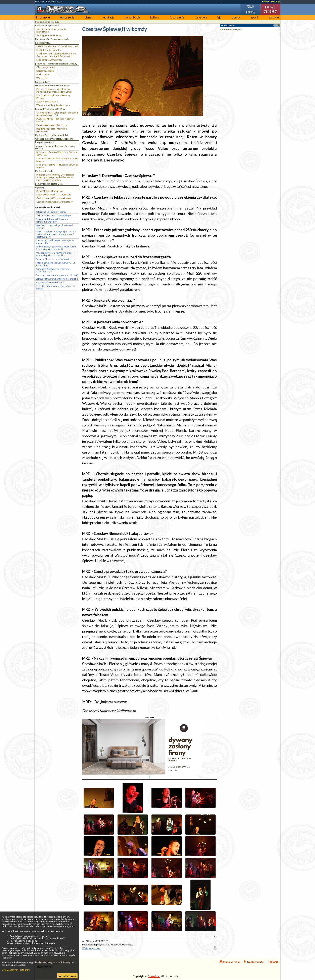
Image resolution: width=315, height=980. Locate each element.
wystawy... (40, 187)
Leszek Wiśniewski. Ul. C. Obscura (54, 195)
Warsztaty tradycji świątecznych (53, 105)
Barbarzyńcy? (43, 74)
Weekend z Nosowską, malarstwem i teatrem (54, 227)
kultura (155, 17)
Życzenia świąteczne (47, 102)
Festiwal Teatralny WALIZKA (50, 109)
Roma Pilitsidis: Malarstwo (50, 191)
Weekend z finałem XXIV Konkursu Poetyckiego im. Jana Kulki (54, 254)
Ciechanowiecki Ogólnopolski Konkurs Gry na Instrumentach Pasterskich (56, 55)
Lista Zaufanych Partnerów (16, 970)
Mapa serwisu (230, 962)
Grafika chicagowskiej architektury (55, 202)
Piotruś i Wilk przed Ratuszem (52, 125)
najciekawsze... (43, 43)
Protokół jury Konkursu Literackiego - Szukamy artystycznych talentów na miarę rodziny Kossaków (56, 177)
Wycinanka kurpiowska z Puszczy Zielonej (53, 97)
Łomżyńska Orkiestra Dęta (49, 184)
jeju (219, 17)
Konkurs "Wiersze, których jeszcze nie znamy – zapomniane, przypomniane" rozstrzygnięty (56, 234)
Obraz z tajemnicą (46, 67)
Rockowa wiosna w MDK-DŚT (51, 282)
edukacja (109, 17)
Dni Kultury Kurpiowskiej (49, 50)
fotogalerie (177, 17)
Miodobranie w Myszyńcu (49, 60)
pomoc (236, 17)
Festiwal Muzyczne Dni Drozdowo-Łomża (57, 46)
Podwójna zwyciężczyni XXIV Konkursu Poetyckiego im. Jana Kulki (56, 248)
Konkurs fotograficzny (47, 25)
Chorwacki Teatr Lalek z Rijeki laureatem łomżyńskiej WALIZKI (57, 114)
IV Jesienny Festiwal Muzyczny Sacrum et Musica (57, 153)
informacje (43, 17)
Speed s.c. (154, 976)
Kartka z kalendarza (270, 9)
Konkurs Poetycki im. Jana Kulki (51, 135)
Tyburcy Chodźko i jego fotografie (53, 259)
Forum (250, 6)
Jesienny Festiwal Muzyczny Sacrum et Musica (55, 147)
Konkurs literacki (44, 171)
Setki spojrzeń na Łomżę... (49, 35)
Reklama (273, 962)
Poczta (250, 12)
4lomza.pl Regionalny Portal (54, 964)
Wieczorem (42, 78)
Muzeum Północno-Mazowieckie (52, 85)
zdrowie (274, 17)
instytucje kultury (44, 142)
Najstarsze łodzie (45, 71)
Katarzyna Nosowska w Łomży (51, 212)
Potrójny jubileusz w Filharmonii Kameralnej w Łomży (52, 220)
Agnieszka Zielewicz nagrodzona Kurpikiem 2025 (53, 270)
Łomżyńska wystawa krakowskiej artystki (57, 279)
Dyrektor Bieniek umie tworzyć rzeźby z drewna (56, 287)
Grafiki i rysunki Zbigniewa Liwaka (54, 198)
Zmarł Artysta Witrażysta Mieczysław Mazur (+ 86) (55, 242)
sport (255, 17)
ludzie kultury (42, 82)
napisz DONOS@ (271, 2)
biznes (89, 17)
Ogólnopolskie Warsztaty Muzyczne (54, 139)
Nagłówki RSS (254, 962)
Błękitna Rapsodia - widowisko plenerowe (52, 130)
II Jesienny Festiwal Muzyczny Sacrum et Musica (57, 160)
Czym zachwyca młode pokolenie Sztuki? (57, 275)
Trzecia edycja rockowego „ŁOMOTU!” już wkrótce (56, 264)
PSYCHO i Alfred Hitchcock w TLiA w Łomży (55, 120)
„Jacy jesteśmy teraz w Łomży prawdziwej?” (51, 30)
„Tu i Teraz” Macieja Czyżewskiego (53, 215)
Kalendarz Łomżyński (231, 29)
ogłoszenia (67, 17)
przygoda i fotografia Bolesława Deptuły (56, 64)
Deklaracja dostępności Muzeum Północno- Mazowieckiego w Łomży (54, 90)
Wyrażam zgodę (67, 976)
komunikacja (132, 17)
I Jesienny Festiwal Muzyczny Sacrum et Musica (57, 166)
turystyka (201, 17)
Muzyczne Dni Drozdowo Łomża (52, 39)
